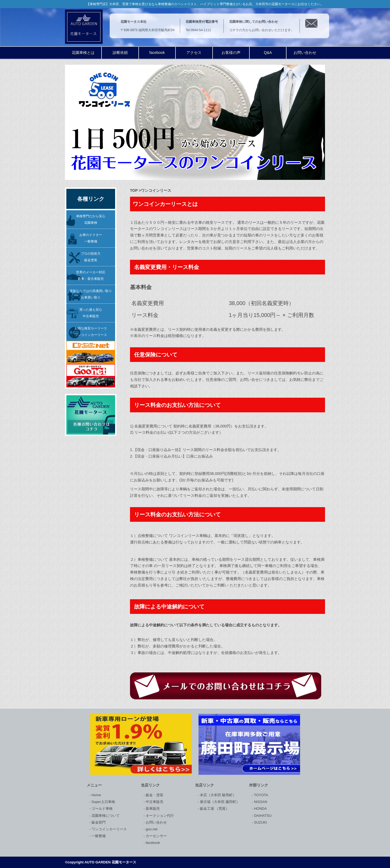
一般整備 (98, 836)
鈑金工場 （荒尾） (214, 809)
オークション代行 (159, 816)
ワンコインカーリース (109, 829)
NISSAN (260, 802)
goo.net (151, 829)
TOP (134, 190)
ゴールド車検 (102, 809)
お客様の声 (231, 53)
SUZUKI (260, 822)
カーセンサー (156, 836)
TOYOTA (261, 795)
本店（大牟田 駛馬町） (217, 795)
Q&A (268, 53)
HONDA (260, 809)
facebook (157, 53)
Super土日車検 (103, 802)
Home (96, 795)
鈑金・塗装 (154, 795)
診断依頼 (120, 53)
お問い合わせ (305, 53)
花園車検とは (83, 53)
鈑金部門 (98, 822)
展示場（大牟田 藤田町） (219, 802)
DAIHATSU (262, 816)
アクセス (194, 53)
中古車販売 (154, 802)
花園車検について (105, 816)
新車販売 (152, 809)
